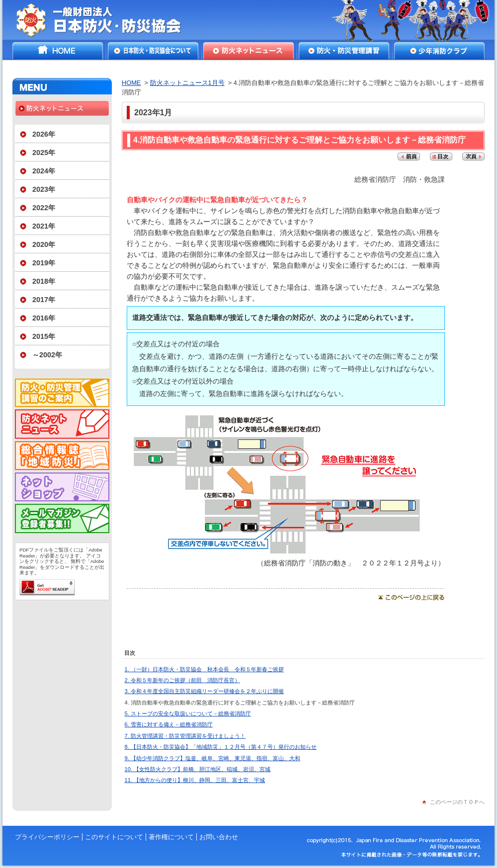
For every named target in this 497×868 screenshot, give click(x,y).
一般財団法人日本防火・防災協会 (106, 20)
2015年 (44, 336)
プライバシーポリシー (47, 837)
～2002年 (47, 355)
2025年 (44, 153)
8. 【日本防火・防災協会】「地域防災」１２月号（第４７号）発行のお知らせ (221, 747)
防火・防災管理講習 (344, 51)
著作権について (171, 837)
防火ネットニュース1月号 (187, 83)
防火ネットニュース (248, 51)
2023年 (44, 189)
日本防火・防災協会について (153, 51)
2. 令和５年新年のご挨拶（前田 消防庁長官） (182, 680)
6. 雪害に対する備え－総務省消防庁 (169, 724)
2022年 (44, 208)
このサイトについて (114, 837)
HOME (58, 51)
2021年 (44, 226)
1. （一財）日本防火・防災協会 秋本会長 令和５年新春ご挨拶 (204, 669)
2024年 (44, 171)
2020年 (44, 244)
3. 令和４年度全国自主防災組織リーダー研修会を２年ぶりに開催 (204, 691)
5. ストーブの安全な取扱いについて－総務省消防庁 (188, 713)
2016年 (44, 318)
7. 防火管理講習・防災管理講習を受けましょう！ (185, 736)
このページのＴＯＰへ (457, 802)
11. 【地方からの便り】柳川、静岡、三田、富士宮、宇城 (195, 780)
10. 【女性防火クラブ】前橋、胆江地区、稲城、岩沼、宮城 (198, 769)
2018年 (44, 281)
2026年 (44, 134)
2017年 (44, 300)
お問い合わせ (219, 837)
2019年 (44, 263)
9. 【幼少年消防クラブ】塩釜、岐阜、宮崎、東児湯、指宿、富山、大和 (212, 758)
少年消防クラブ (439, 51)
